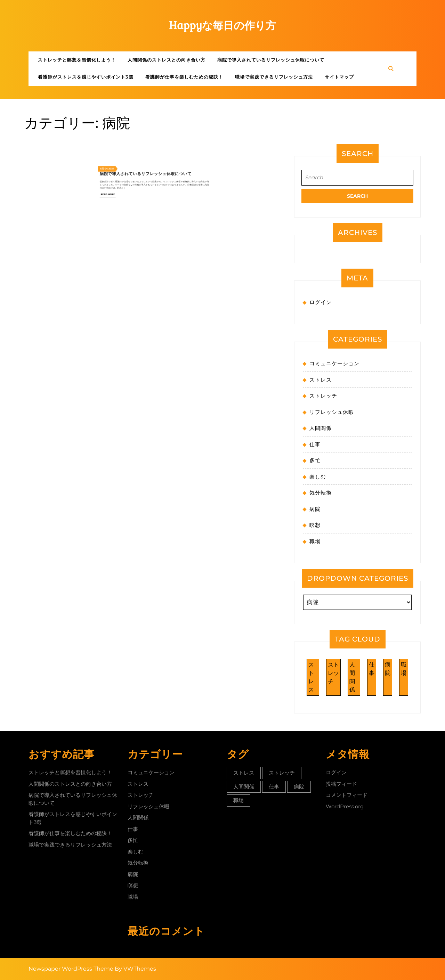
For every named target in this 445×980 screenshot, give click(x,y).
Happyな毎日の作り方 (223, 26)
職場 (315, 541)
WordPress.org (345, 806)
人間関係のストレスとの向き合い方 (167, 60)
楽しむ (318, 477)
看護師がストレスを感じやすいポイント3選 (86, 77)
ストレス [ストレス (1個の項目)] (311, 677)
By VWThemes (135, 969)
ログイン (321, 302)
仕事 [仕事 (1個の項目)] (372, 669)
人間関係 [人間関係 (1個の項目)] (352, 677)
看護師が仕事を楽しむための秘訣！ (184, 77)
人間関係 (321, 428)
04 (136, 132)
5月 (134, 132)
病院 (315, 509)
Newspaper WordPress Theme (71, 969)
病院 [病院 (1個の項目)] (388, 669)
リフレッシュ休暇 (332, 412)
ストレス (321, 380)
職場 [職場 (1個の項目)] (404, 669)
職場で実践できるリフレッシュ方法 (274, 77)
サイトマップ (339, 77)
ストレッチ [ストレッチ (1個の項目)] (333, 673)
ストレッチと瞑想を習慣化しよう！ (77, 60)
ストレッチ (323, 396)
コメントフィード (347, 795)
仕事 (315, 444)
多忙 (315, 460)
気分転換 (321, 493)
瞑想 (315, 525)
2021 (138, 132)
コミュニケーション (334, 363)
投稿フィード (341, 784)
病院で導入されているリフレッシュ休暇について (271, 60)
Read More (137, 143)
